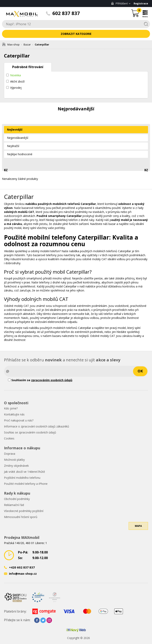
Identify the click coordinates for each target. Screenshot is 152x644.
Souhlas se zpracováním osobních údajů (30, 432)
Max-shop (11, 44)
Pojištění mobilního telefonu (22, 478)
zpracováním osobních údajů (52, 380)
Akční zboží (17, 81)
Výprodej (16, 88)
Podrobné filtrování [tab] (28, 67)
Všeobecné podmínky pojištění (24, 511)
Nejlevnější (15, 130)
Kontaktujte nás (14, 414)
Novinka (15, 75)
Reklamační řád (14, 505)
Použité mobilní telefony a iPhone (26, 484)
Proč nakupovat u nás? (19, 420)
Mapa (138, 526)
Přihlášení (119, 3)
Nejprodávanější (18, 138)
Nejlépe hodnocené (20, 154)
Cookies (9, 438)
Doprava (10, 454)
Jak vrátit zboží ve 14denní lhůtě (24, 472)
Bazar (27, 44)
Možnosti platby (14, 460)
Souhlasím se (40, 380)
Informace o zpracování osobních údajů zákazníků (37, 426)
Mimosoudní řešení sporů (21, 517)
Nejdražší (13, 146)
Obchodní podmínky (17, 499)
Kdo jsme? (11, 408)
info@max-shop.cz (23, 573)
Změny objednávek (16, 466)
